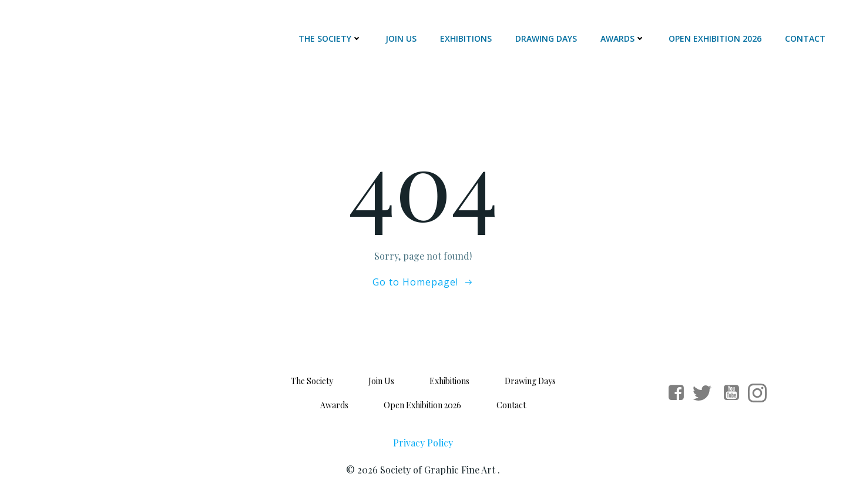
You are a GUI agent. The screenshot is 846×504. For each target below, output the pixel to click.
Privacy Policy (423, 443)
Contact (805, 38)
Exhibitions (466, 38)
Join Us (401, 38)
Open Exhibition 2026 (715, 38)
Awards (623, 38)
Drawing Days (546, 38)
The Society (330, 38)
